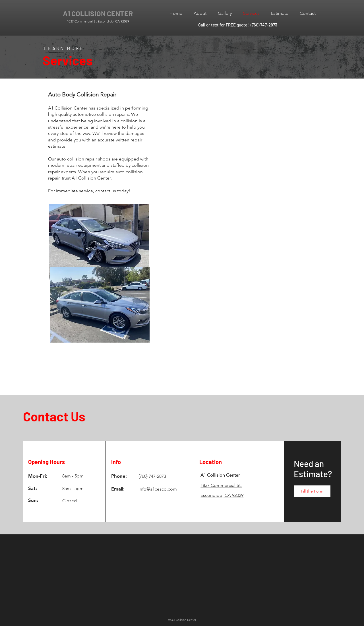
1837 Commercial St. (82, 21)
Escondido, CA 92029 (113, 21)
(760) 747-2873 (264, 25)
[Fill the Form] (312, 491)
